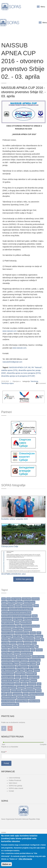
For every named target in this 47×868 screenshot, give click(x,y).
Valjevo (26, 694)
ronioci (17, 677)
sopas (25, 684)
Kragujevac (39, 636)
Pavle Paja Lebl (7, 653)
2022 (4, 599)
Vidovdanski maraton (9, 698)
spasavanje (32, 684)
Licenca (13, 643)
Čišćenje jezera (27, 606)
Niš (29, 367)
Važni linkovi (13, 783)
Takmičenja (34, 381)
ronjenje (24, 677)
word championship (8, 701)
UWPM (9, 694)
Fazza (19, 626)
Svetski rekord (16, 691)
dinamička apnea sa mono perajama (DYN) (24, 373)
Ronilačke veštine (8, 677)
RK (38, 664)
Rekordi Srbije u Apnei (28, 664)
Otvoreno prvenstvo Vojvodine (20, 650)
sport (39, 684)
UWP (4, 694)
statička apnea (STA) (9, 370)
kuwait (38, 640)
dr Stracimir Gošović (31, 619)
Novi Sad (5, 650)
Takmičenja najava (7, 383)
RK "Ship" (20, 670)
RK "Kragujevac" (22, 667)
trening (39, 691)
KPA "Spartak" (7, 636)
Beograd (20, 602)
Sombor (18, 684)
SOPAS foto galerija (23, 579)
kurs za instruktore (16, 640)
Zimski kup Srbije (22, 701)
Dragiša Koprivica (8, 623)
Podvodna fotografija (9, 657)
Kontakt (11, 791)
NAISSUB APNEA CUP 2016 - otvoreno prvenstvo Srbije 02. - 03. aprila (23, 92)
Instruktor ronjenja (8, 633)
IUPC (39, 633)
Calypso (18, 606)
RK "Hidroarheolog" (8, 667)
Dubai (17, 623)
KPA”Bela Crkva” (28, 636)
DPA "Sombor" (18, 619)
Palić (33, 650)
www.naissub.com (10, 331)
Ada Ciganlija (16, 599)
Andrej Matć (26, 599)
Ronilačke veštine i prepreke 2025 (14, 519)
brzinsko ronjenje (8, 606)
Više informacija (25, 859)
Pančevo (39, 650)
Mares (34, 643)
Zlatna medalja (35, 701)
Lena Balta (5, 643)
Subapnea (21, 687)
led (42, 640)
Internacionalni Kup (22, 633)
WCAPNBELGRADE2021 (26, 698)
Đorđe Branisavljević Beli (10, 704)
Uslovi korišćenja (14, 778)
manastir (27, 643)
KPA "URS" (17, 636)
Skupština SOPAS (8, 684)
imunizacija (28, 629)
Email (4, 752)
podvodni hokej (7, 660)
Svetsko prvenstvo (29, 691)
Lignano (20, 643)
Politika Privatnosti (15, 780)
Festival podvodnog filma (31, 626)
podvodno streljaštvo (21, 660)
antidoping (35, 599)
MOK (15, 646)
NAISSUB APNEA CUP (18, 367)
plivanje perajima (27, 653)
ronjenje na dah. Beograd (10, 681)
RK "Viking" (29, 670)
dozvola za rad (7, 619)
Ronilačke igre (31, 674)
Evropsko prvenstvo (8, 626)
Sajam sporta (25, 681)
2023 (9, 599)
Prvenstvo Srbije (35, 660)
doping (35, 616)
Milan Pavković (7, 646)
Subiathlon (30, 687)
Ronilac (37, 670)
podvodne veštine (38, 657)
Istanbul (33, 633)
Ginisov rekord (17, 629)
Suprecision (6, 691)
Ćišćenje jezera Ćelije (10, 546)
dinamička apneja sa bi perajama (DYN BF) (18, 376)
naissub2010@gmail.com (12, 362)
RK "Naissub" (37, 367)
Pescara (17, 653)
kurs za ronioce (29, 640)
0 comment (42, 383)
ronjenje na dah (34, 677)
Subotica (38, 687)
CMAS (36, 606)
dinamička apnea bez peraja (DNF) (21, 609)
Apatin (4, 602)
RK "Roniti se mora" (9, 670)
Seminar (34, 681)
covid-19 (5, 609)
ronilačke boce (20, 674)
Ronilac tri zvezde (8, 674)
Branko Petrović (29, 602)
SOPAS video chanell (16, 788)
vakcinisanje (17, 694)
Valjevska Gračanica (37, 694)
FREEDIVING (6, 629)
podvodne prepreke (24, 657)
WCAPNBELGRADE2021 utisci (13, 574)
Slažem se (7, 864)
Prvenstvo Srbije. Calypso (10, 664)
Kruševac (5, 640)
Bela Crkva (11, 602)
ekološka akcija (26, 623)
